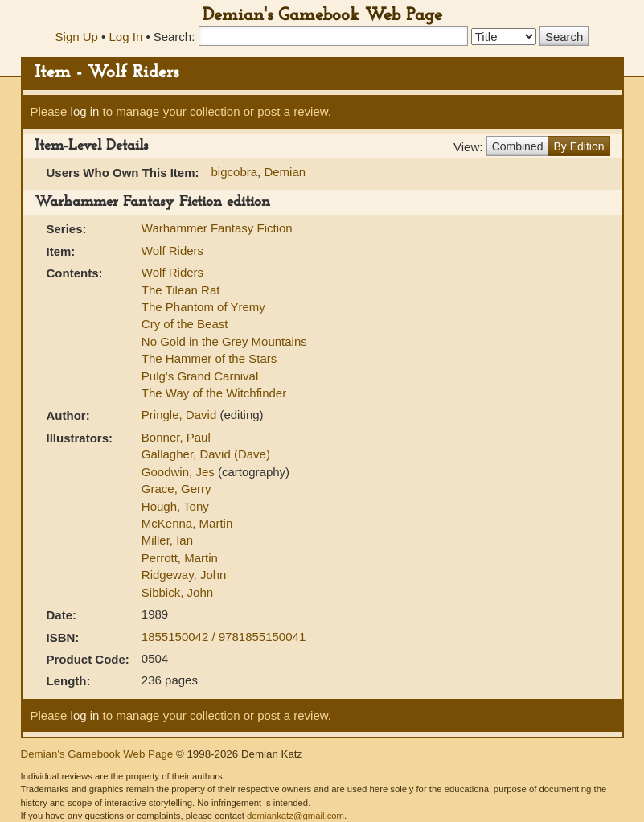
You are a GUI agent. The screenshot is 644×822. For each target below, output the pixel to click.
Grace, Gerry (176, 489)
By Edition (578, 146)
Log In (126, 37)
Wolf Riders (172, 251)
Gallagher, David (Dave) (206, 454)
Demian (285, 172)
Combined (518, 146)
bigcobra (235, 172)
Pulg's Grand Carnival (200, 376)
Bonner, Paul (176, 437)
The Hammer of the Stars (209, 358)
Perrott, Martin (180, 558)
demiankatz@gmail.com (295, 816)
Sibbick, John (177, 592)
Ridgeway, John (184, 575)
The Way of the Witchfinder (214, 393)
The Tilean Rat (181, 290)
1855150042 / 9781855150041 (224, 637)
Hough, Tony (175, 506)
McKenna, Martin (187, 523)
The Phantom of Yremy (203, 307)
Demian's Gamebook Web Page (322, 16)
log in (85, 111)
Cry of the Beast (185, 324)
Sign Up (77, 37)
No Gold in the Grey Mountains (224, 341)
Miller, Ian (167, 540)
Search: (174, 37)
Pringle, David (181, 415)
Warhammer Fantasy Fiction (217, 228)
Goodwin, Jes (180, 472)
